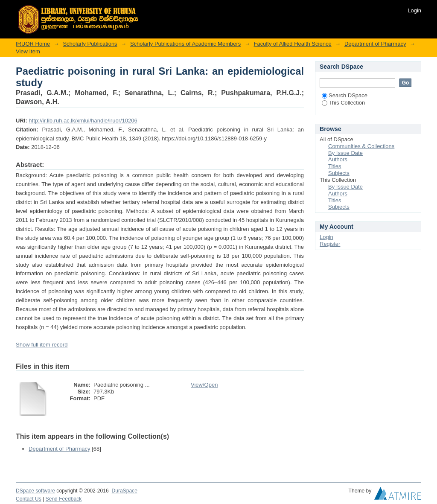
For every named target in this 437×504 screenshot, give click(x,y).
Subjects (339, 173)
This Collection (343, 103)
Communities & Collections (361, 146)
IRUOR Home (33, 44)
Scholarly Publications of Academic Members (185, 44)
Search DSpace (345, 95)
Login (414, 10)
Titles (335, 166)
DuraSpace (124, 491)
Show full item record (42, 345)
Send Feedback (64, 499)
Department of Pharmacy (375, 44)
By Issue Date (345, 153)
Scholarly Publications (90, 44)
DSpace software (35, 491)
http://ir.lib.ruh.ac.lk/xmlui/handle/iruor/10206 (83, 121)
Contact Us (29, 499)
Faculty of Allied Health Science (293, 44)
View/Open (204, 385)
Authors (338, 159)
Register (330, 244)
